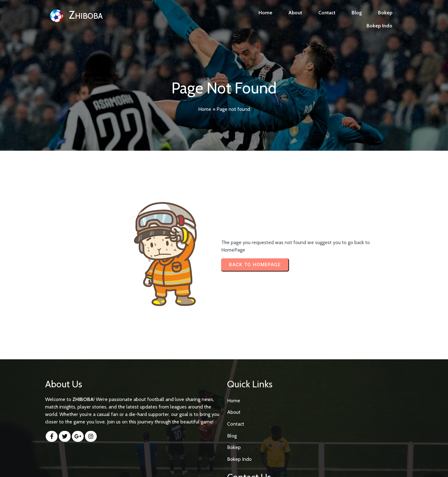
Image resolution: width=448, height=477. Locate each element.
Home (205, 109)
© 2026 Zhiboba (224, 467)
